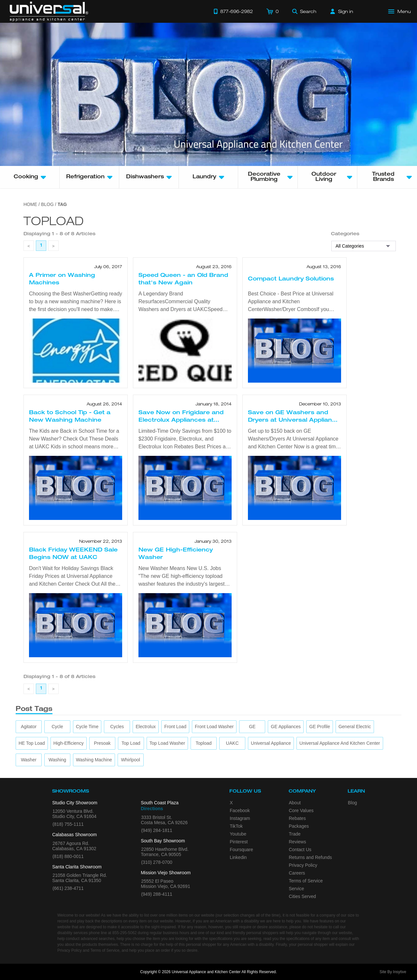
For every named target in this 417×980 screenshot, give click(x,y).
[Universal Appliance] (271, 743)
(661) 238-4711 (68, 888)
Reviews (298, 842)
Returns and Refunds (310, 857)
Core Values (301, 810)
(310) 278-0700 (157, 862)
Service (297, 889)
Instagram (240, 818)
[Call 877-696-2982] (233, 11)
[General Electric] (355, 727)
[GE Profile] (320, 727)
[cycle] (57, 727)
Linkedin (238, 857)
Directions (152, 809)
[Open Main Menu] (400, 11)
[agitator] (29, 727)
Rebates (297, 818)
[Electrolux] (146, 727)
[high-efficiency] (69, 743)
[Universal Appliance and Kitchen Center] (340, 743)
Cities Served (302, 896)
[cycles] (117, 727)
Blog (352, 803)
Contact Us (300, 850)
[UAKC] (232, 743)
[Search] (304, 11)
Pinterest (239, 842)
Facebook (240, 810)
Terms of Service (306, 881)
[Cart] (273, 11)
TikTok (236, 826)
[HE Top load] (32, 743)
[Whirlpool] (131, 760)
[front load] (175, 727)
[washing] (57, 760)
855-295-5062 (125, 933)
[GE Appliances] (286, 727)
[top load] (131, 743)
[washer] (29, 760)
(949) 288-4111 (157, 894)
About (295, 803)
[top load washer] (167, 743)
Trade (295, 834)
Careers (297, 873)
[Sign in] (342, 11)
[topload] (204, 743)
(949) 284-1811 (157, 830)
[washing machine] (94, 760)
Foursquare (241, 850)
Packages (299, 826)
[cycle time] (87, 727)
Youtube (238, 834)
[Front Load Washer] (214, 727)
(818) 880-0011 (68, 856)
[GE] (252, 727)
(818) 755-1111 (68, 824)
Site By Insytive (393, 972)
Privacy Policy (303, 865)
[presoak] (102, 743)
